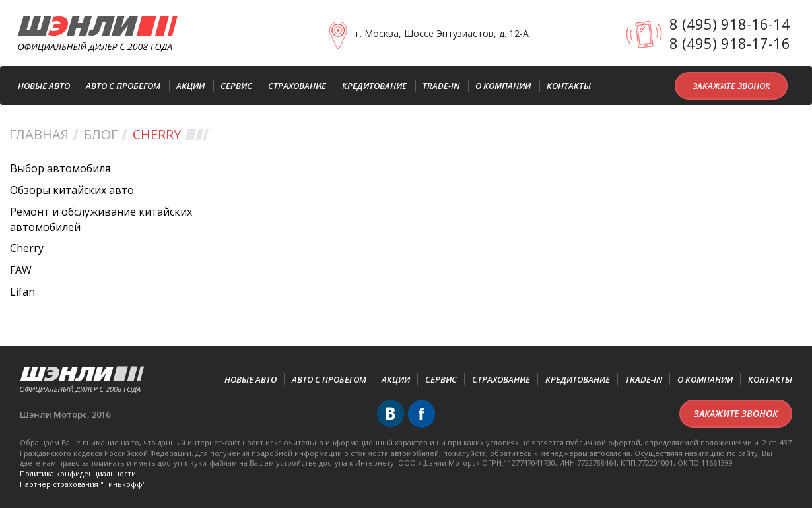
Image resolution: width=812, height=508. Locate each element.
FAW (21, 270)
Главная (39, 134)
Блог (101, 134)
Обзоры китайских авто (72, 190)
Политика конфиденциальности (78, 473)
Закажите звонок (731, 86)
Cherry (27, 248)
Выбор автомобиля (60, 168)
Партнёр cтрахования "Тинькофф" (83, 484)
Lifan (22, 292)
